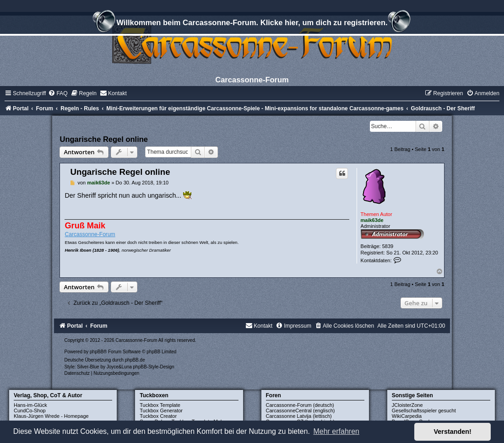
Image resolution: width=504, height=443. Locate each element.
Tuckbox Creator (158, 416)
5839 (388, 246)
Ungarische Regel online (104, 139)
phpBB (97, 352)
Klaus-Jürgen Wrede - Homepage (51, 416)
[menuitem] (58, 93)
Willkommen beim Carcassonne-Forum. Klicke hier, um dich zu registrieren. (252, 24)
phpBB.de (135, 360)
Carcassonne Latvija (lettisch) (299, 416)
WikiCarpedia (407, 416)
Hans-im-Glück (30, 405)
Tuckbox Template (160, 405)
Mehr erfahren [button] (336, 431)
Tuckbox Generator (161, 411)
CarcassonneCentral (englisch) (301, 411)
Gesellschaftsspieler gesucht (424, 411)
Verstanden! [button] (453, 432)
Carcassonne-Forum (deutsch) (300, 405)
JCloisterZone (407, 405)
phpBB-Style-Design (154, 367)
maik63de (372, 220)
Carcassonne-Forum (90, 234)
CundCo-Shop (30, 411)
